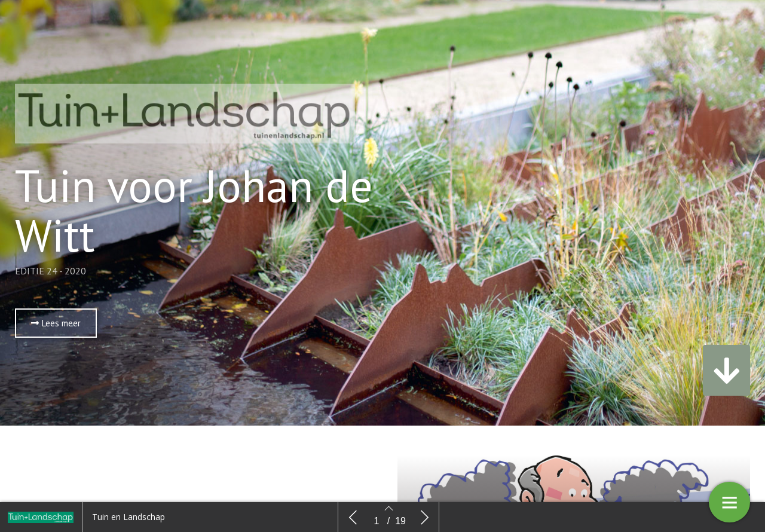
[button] (56, 323)
